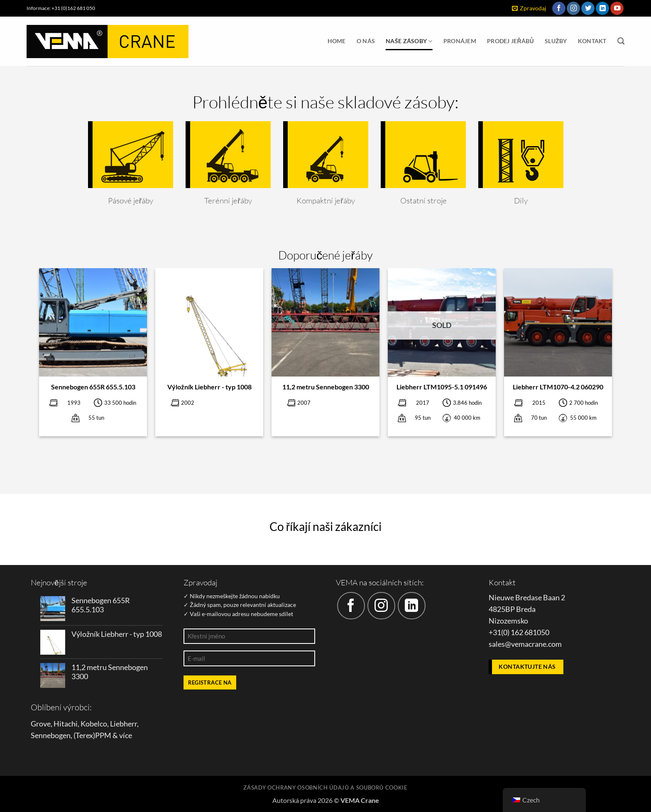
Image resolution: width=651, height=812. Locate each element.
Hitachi (66, 724)
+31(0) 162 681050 (519, 632)
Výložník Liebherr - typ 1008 (209, 387)
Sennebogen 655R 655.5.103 (93, 387)
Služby (556, 41)
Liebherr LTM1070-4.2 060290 (558, 387)
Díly (521, 201)
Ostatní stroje (423, 201)
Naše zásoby (409, 41)
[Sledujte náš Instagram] (573, 9)
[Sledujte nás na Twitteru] (588, 9)
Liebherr (124, 724)
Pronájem (460, 41)
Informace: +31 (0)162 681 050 (61, 8)
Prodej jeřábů (510, 41)
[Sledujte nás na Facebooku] (559, 9)
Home (337, 41)
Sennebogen (51, 735)
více (126, 735)
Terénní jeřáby (228, 201)
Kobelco (94, 724)
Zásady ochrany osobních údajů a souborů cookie (325, 788)
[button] (529, 9)
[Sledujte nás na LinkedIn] (602, 9)
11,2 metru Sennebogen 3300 (326, 387)
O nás (366, 41)
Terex (84, 735)
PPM (103, 735)
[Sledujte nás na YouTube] (617, 9)
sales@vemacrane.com (525, 644)
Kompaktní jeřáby (325, 201)
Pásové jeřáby (130, 201)
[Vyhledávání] (621, 41)
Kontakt (592, 41)
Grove (41, 724)
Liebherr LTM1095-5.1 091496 (442, 387)
